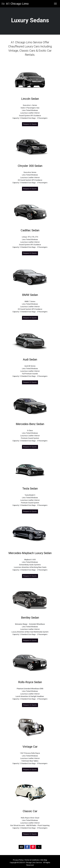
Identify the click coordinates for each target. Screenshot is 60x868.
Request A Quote (30, 124)
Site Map (44, 858)
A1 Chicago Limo (17, 4)
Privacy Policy (18, 858)
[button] (21, 845)
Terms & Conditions (32, 858)
